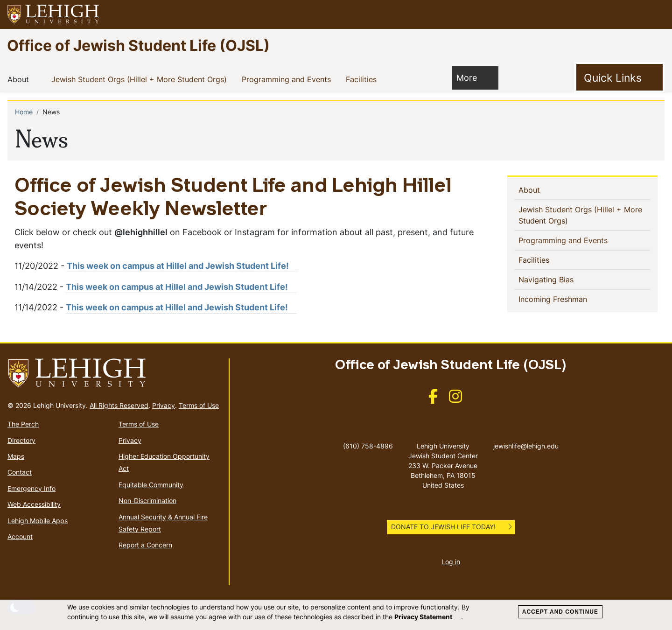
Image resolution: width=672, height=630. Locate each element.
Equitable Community (151, 485)
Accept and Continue (560, 612)
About (20, 79)
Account (20, 536)
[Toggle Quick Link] (619, 77)
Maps (16, 456)
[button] (656, 14)
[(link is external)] (433, 399)
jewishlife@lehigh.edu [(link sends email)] (526, 436)
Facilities (363, 79)
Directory (21, 440)
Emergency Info (31, 488)
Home (24, 112)
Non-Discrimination (147, 500)
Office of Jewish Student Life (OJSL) (138, 45)
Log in (451, 562)
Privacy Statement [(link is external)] (428, 617)
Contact (20, 472)
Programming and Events (288, 79)
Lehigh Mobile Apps (38, 521)
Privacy (164, 405)
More (471, 77)
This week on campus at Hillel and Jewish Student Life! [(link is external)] (182, 266)
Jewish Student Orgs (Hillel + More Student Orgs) (141, 79)
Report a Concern (145, 545)
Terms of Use (199, 405)
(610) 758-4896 (368, 446)
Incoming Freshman (568, 299)
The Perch (23, 424)
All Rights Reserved (119, 405)
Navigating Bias (561, 279)
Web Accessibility (34, 504)
